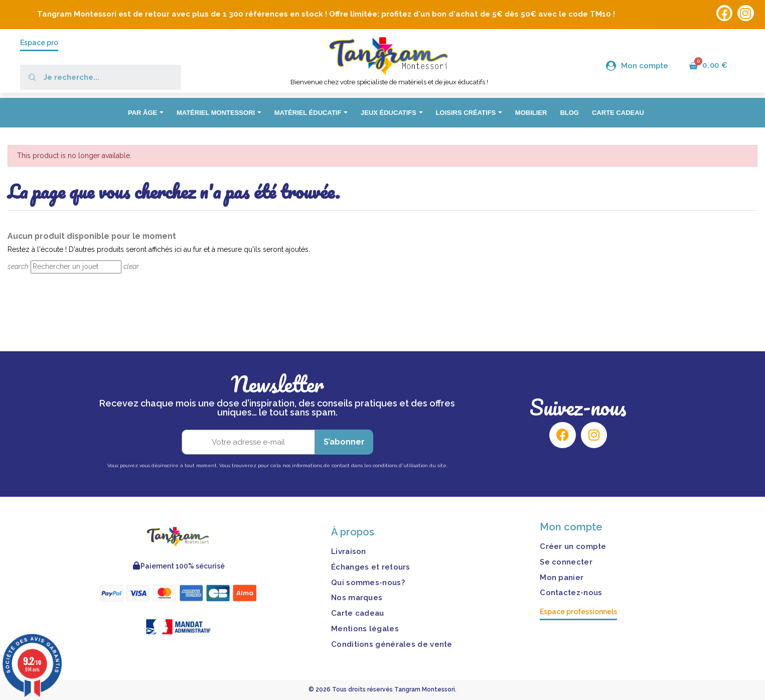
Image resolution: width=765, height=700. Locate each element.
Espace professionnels (578, 612)
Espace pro (39, 43)
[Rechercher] (76, 267)
